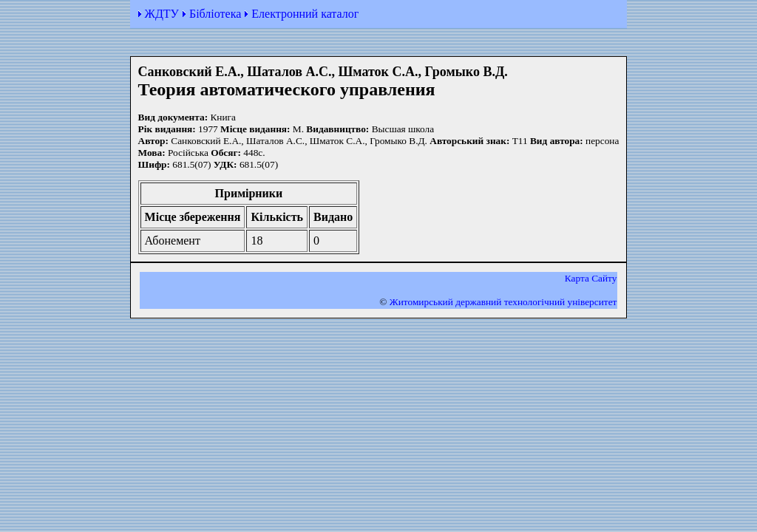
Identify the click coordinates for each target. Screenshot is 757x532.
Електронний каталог (305, 14)
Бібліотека (215, 14)
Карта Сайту (591, 278)
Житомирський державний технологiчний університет (503, 302)
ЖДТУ (162, 14)
